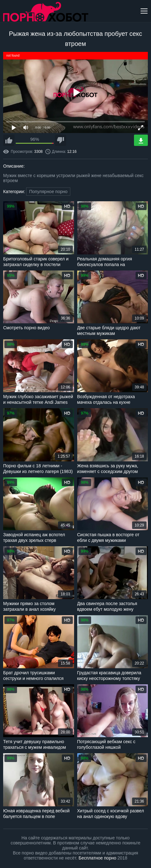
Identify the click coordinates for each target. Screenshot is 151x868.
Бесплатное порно (97, 858)
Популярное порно (48, 192)
